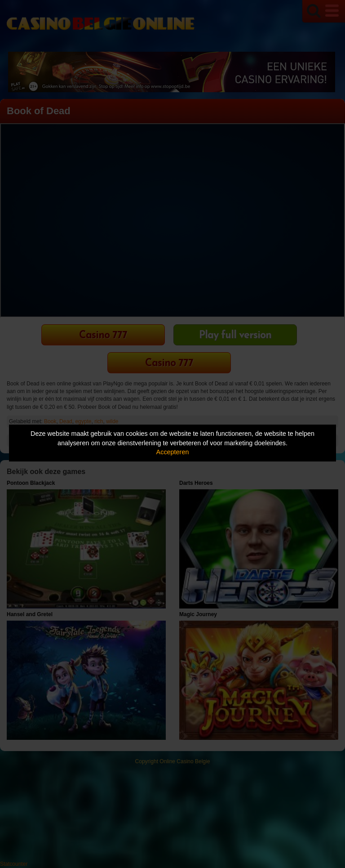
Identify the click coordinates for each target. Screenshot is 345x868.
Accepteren (173, 452)
